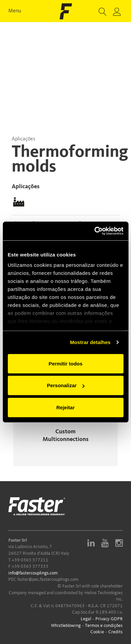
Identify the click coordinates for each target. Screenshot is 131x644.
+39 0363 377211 (30, 560)
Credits (115, 632)
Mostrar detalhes (90, 342)
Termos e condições (104, 626)
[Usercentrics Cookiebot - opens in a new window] (94, 231)
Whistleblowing (66, 626)
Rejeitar (65, 407)
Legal (86, 619)
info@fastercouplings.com (33, 573)
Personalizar (66, 385)
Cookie (97, 632)
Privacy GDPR (109, 619)
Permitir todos (66, 363)
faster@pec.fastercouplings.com (48, 579)
